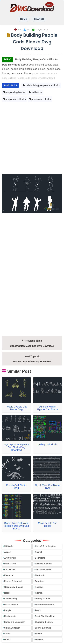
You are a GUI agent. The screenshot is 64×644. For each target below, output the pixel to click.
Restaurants (10, 616)
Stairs (7, 634)
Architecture (10, 558)
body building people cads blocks (41, 85)
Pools (38, 610)
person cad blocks (40, 99)
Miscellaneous (11, 605)
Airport (8, 552)
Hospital (39, 587)
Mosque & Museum (44, 605)
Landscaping (11, 599)
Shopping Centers (44, 622)
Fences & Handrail (13, 581)
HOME (24, 19)
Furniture (40, 581)
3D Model (9, 546)
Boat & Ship (10, 564)
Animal (38, 552)
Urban (7, 640)
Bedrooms (40, 558)
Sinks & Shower (12, 628)
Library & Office (43, 599)
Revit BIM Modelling (45, 616)
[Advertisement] (32, 139)
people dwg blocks (14, 92)
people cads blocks (15, 99)
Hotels (7, 593)
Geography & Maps (14, 587)
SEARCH (39, 19)
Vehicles (39, 640)
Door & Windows (43, 570)
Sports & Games (43, 628)
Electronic (40, 575)
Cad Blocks (10, 570)
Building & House (44, 564)
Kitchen (39, 593)
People (8, 610)
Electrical (9, 575)
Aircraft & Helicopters (45, 546)
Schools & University (15, 622)
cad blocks (35, 92)
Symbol (39, 634)
